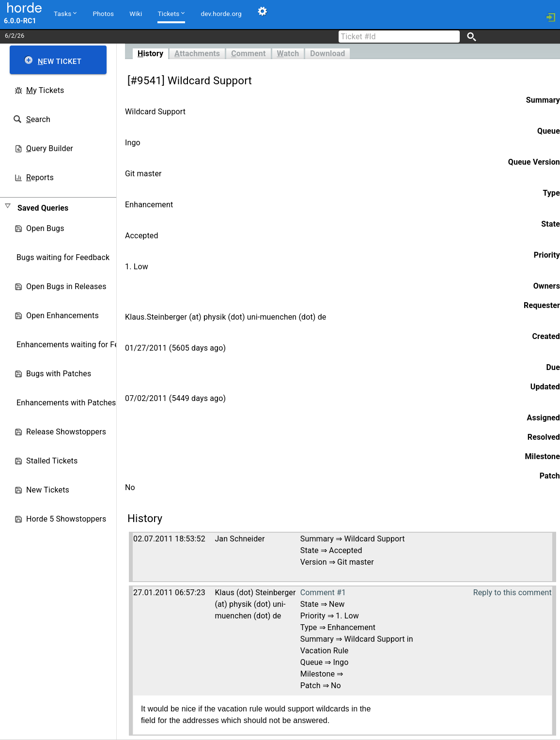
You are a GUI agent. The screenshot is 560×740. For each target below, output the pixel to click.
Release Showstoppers (66, 432)
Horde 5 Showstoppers (66, 519)
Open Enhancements (62, 316)
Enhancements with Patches (66, 403)
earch (38, 119)
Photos (103, 14)
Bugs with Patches (59, 374)
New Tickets (48, 490)
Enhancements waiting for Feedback (80, 345)
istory (150, 54)
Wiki (136, 14)
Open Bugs (45, 228)
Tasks (65, 13)
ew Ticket (60, 62)
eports (40, 177)
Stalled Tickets (52, 461)
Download (327, 54)
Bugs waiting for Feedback (63, 257)
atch (288, 54)
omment (248, 54)
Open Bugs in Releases (66, 286)
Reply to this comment (513, 593)
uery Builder (50, 148)
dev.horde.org (221, 14)
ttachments (197, 54)
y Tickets (45, 90)
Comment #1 (323, 593)
